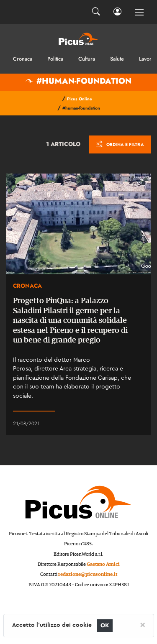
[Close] (143, 624)
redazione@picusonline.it (88, 574)
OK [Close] (105, 625)
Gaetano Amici (103, 564)
